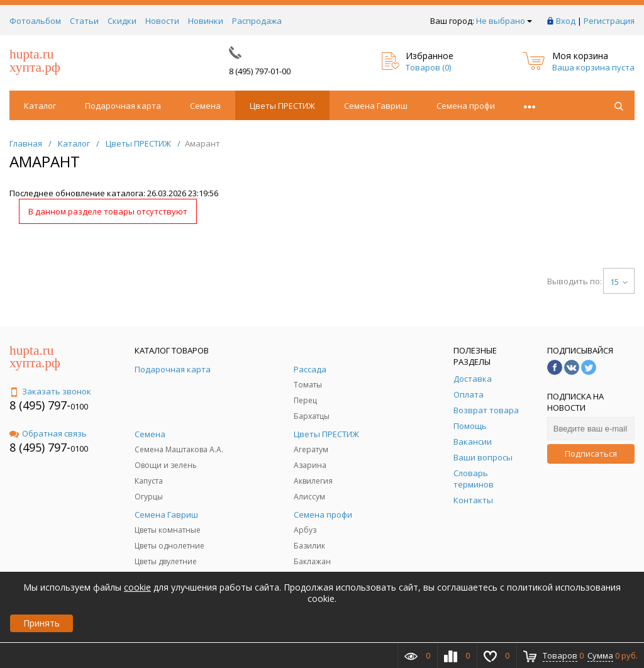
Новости (162, 21)
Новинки (206, 21)
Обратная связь (48, 433)
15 (619, 282)
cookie (137, 587)
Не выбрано (504, 21)
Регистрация (609, 21)
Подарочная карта (123, 106)
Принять (42, 623)
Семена (205, 106)
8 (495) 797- (40, 405)
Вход (566, 21)
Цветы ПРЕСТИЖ (282, 106)
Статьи (84, 21)
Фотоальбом (35, 21)
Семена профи (466, 106)
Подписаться (591, 454)
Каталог (40, 106)
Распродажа (257, 21)
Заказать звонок (50, 391)
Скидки (122, 21)
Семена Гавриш (376, 106)
